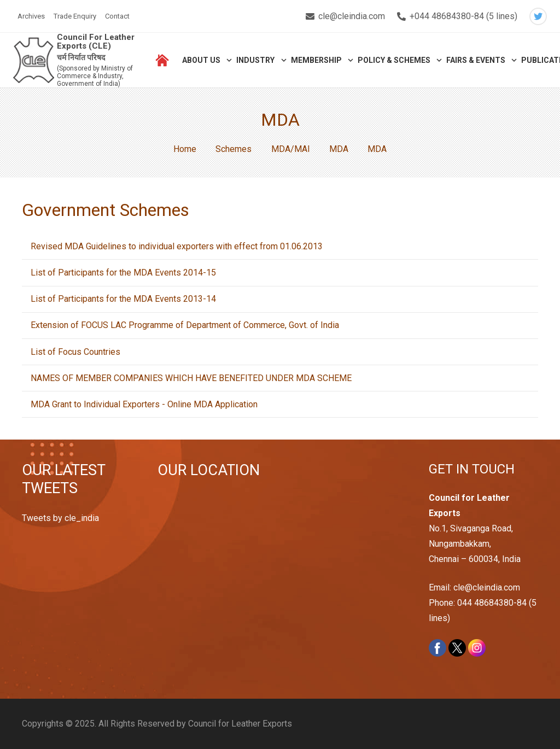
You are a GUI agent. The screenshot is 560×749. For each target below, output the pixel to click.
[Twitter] (538, 16)
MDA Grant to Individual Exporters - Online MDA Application (144, 404)
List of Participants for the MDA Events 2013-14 (123, 299)
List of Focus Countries (75, 352)
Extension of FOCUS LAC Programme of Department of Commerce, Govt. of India (185, 325)
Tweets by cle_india (60, 518)
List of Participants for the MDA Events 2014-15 (123, 273)
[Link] (34, 60)
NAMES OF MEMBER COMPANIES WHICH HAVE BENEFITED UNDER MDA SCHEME (191, 378)
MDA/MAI (291, 149)
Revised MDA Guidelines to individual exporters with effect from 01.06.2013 (177, 246)
